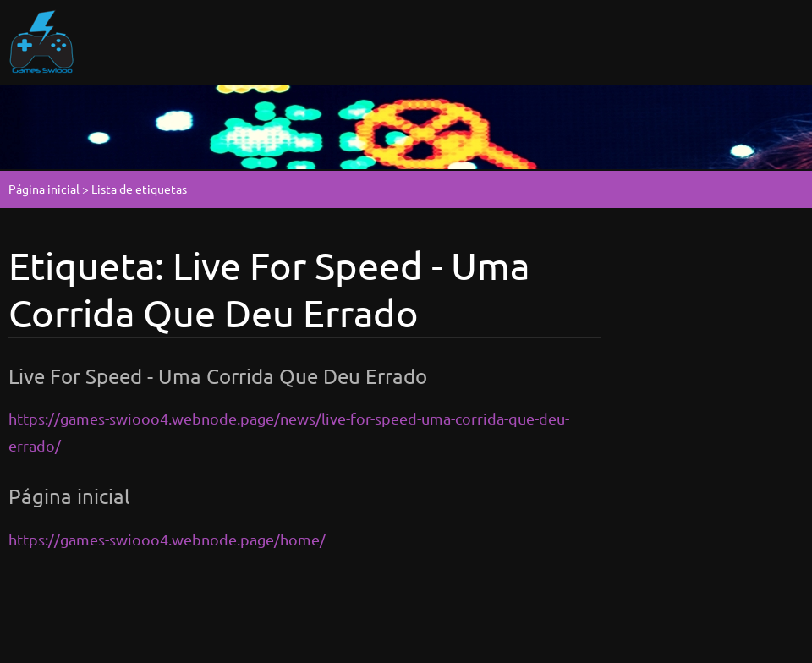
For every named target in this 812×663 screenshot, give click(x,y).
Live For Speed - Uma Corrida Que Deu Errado (218, 376)
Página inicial (44, 189)
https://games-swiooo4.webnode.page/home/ (167, 539)
